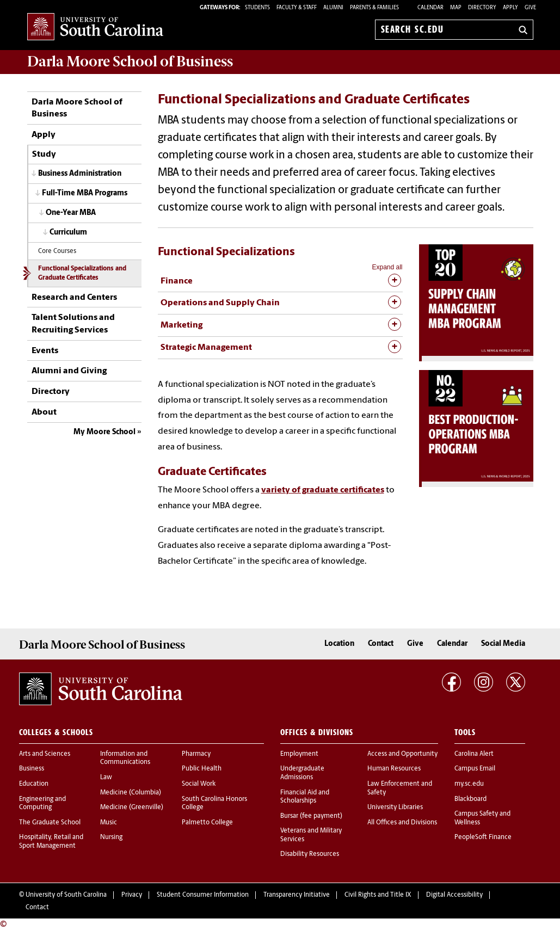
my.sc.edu (469, 784)
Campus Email (475, 769)
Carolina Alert (474, 754)
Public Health (202, 769)
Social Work (199, 784)
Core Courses (57, 251)
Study (44, 155)
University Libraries (395, 807)
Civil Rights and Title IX (378, 895)
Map (456, 8)
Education (34, 784)
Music (109, 823)
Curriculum (68, 233)
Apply (510, 8)
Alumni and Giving (69, 371)
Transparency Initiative (297, 895)
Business (32, 769)
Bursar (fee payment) (311, 816)
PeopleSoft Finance (483, 837)
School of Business (130, 61)
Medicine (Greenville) (132, 807)
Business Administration (80, 174)
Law (106, 778)
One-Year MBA (71, 213)
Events (45, 351)
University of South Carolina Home (95, 27)
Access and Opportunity (402, 754)
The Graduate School (50, 823)
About (44, 412)
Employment (299, 754)
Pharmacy (196, 754)
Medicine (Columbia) (131, 793)
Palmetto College (207, 823)
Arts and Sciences (45, 754)
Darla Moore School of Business (77, 108)
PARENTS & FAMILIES (374, 8)
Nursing (111, 837)
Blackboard (470, 799)
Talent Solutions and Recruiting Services (73, 324)
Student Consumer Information (203, 895)
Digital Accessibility (454, 895)
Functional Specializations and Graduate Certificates (82, 273)
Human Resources (394, 769)
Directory (482, 8)
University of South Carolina (66, 895)
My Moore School (104, 432)
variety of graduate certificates (323, 490)
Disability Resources (310, 854)
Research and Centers (74, 298)
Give (530, 8)
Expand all (387, 267)
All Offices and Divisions (402, 823)
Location (339, 644)
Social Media (503, 644)
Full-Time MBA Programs (85, 193)
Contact (381, 644)
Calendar (430, 8)
